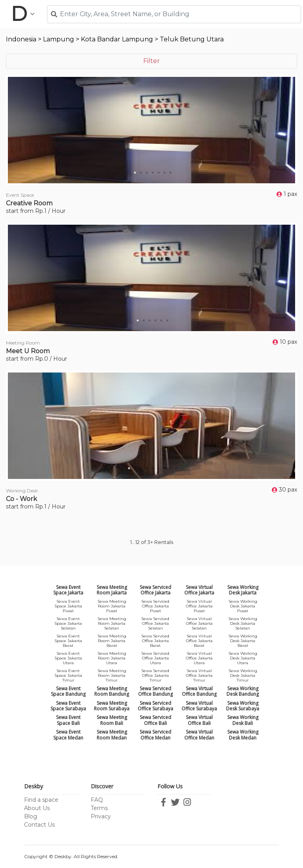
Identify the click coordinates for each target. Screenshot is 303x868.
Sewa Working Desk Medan (243, 735)
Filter (151, 61)
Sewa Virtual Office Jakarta (199, 590)
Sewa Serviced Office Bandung (155, 691)
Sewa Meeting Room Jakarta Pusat (112, 606)
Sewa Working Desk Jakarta (243, 590)
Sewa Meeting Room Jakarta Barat (112, 641)
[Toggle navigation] (23, 14)
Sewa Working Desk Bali (243, 720)
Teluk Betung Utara (192, 39)
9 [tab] (176, 468)
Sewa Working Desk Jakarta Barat (243, 641)
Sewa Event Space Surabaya (68, 706)
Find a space (41, 800)
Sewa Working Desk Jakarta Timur (243, 675)
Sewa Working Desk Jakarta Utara (243, 658)
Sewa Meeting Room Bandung (112, 691)
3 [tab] (147, 173)
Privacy (101, 816)
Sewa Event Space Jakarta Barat (68, 641)
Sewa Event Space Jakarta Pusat (68, 606)
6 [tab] (165, 173)
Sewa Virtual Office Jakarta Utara (199, 658)
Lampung (59, 39)
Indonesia (21, 39)
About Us (37, 808)
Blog (31, 816)
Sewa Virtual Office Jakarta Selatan (199, 623)
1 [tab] (135, 173)
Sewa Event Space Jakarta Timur (68, 675)
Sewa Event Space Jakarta (68, 590)
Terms (99, 808)
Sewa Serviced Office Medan (155, 735)
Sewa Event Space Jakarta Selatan (68, 623)
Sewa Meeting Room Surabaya (112, 706)
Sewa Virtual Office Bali (199, 720)
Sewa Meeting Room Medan (112, 735)
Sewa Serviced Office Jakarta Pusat (155, 606)
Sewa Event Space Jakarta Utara (68, 658)
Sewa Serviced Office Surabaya (155, 706)
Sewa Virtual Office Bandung (199, 691)
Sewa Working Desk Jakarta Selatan (243, 623)
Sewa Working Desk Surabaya (243, 706)
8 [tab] (170, 468)
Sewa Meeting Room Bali (112, 720)
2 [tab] (141, 173)
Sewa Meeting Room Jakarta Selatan (112, 623)
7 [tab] (170, 173)
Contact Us (39, 825)
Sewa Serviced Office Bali (155, 720)
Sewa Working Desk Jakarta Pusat (243, 606)
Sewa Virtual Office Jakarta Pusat (199, 606)
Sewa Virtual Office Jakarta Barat (199, 641)
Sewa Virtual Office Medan (199, 735)
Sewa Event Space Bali (68, 720)
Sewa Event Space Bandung (68, 691)
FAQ (97, 800)
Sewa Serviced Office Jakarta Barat (155, 641)
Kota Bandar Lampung (117, 39)
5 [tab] (159, 173)
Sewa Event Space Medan (68, 735)
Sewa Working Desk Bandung (243, 691)
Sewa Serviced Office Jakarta (155, 590)
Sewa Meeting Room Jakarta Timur (112, 675)
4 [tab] (153, 173)
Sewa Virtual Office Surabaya (199, 706)
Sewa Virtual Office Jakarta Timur (199, 675)
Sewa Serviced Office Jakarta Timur (155, 675)
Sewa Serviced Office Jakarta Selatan (155, 623)
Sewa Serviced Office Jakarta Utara (155, 658)
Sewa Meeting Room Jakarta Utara (112, 658)
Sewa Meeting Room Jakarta (112, 590)
